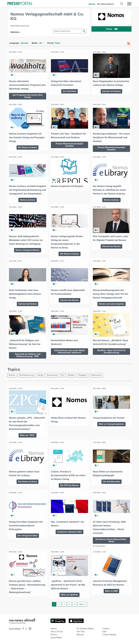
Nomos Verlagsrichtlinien (28, 252)
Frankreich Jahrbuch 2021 (69, 532)
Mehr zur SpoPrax (69, 595)
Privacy (54, 635)
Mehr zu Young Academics (111, 425)
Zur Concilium (69, 91)
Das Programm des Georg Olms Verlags (28, 96)
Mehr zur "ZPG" (28, 437)
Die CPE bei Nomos (69, 486)
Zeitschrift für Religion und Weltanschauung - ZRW (27, 357)
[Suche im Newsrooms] (70, 31)
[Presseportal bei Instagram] (29, 629)
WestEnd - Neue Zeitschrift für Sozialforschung (111, 353)
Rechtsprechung (28, 377)
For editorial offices (85, 629)
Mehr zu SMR (111, 591)
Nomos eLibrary (28, 202)
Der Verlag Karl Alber (28, 536)
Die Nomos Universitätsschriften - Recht (111, 541)
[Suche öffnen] (122, 4)
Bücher (12, 377)
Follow (112, 29)
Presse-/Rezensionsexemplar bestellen (69, 144)
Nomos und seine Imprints (111, 306)
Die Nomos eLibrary (28, 147)
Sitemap (80, 635)
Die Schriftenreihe (111, 483)
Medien (76, 377)
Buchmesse (55, 377)
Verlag (42, 377)
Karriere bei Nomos (111, 94)
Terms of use (57, 632)
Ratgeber (88, 377)
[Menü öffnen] (129, 4)
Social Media (56, 638)
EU (66, 377)
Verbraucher (102, 377)
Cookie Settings (109, 635)
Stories (92, 4)
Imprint (53, 629)
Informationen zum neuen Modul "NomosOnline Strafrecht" (69, 353)
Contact (106, 629)
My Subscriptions (105, 4)
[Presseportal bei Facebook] (22, 629)
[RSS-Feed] (129, 43)
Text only (81, 632)
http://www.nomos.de (20, 26)
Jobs (104, 632)
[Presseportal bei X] (26, 629)
